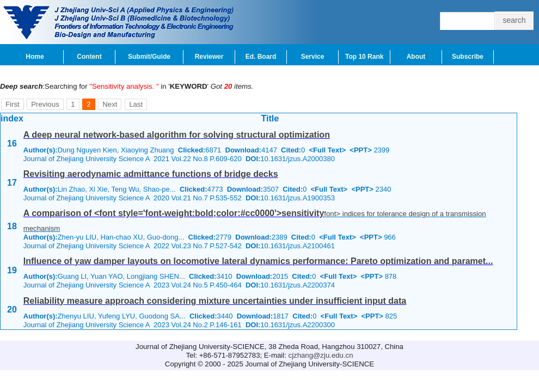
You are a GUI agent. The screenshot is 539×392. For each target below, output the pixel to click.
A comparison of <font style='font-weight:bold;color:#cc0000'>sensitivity (174, 213)
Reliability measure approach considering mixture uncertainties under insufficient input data (215, 301)
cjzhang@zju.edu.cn (321, 355)
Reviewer (209, 57)
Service (313, 57)
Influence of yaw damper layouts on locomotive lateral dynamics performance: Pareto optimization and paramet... (258, 261)
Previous (45, 104)
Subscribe (468, 57)
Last (136, 104)
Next (110, 104)
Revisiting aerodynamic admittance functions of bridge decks (151, 174)
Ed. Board (261, 57)
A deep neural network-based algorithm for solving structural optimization (177, 135)
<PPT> (360, 150)
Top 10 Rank (364, 57)
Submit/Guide (149, 57)
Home (35, 57)
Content (89, 57)
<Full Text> (327, 150)
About (416, 57)
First (13, 104)
